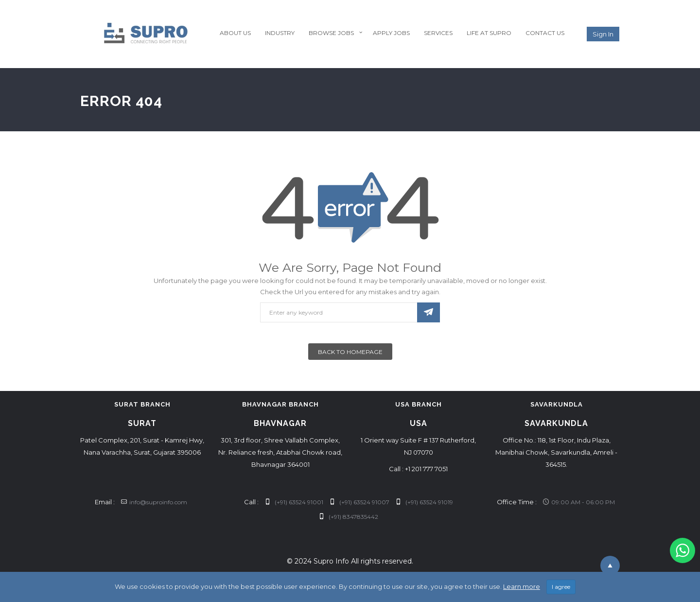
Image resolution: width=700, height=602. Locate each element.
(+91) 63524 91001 (294, 502)
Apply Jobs (391, 33)
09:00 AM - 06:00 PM (579, 502)
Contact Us (545, 33)
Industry (280, 33)
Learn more (522, 586)
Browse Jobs (331, 33)
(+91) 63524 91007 (359, 502)
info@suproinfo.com (154, 502)
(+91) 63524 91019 (424, 502)
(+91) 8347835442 (349, 517)
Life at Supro (489, 33)
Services (438, 33)
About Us (235, 33)
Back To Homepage (350, 352)
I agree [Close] (561, 587)
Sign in (603, 34)
